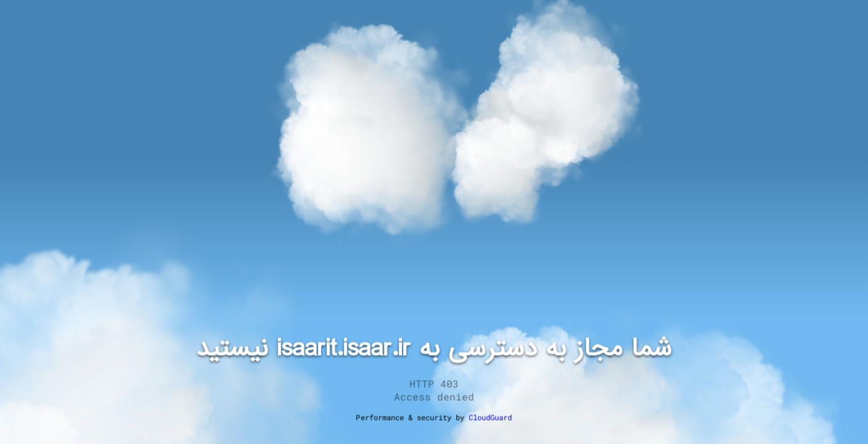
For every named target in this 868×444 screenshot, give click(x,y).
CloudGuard (490, 417)
